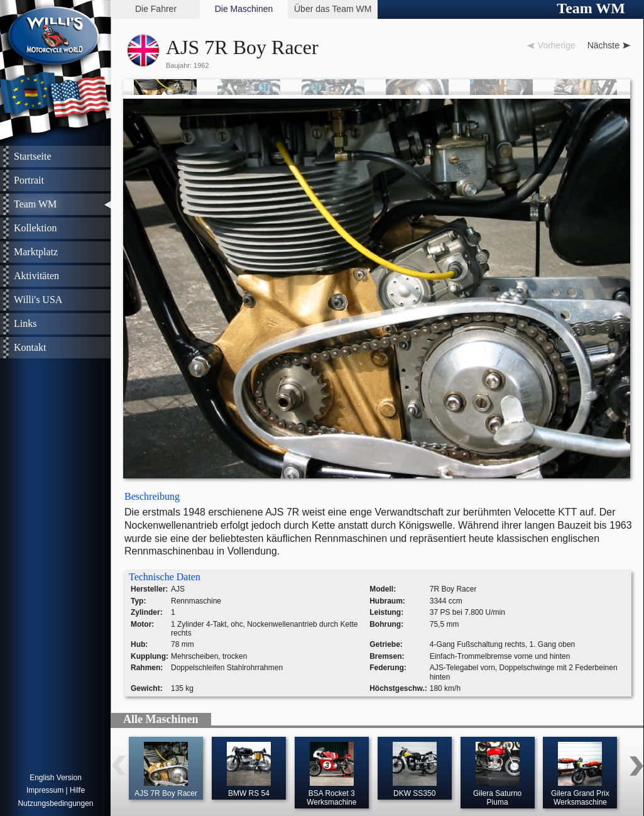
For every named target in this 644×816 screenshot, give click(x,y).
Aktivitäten (36, 276)
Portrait (29, 180)
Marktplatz (36, 252)
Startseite (33, 156)
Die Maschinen (244, 9)
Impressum (45, 790)
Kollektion (35, 228)
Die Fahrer (156, 9)
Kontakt (30, 347)
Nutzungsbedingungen (55, 803)
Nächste (603, 45)
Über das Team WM (333, 9)
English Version (56, 778)
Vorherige (557, 45)
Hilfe (77, 790)
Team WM (35, 204)
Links (25, 323)
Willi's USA (38, 300)
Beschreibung (152, 496)
